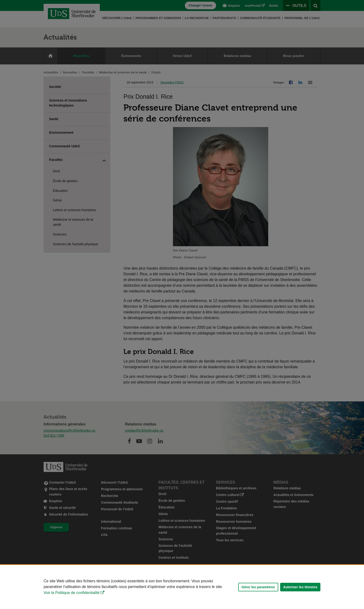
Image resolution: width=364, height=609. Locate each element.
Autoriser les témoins (300, 587)
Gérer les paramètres (258, 587)
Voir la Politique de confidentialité (72, 593)
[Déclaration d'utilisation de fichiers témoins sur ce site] (182, 587)
